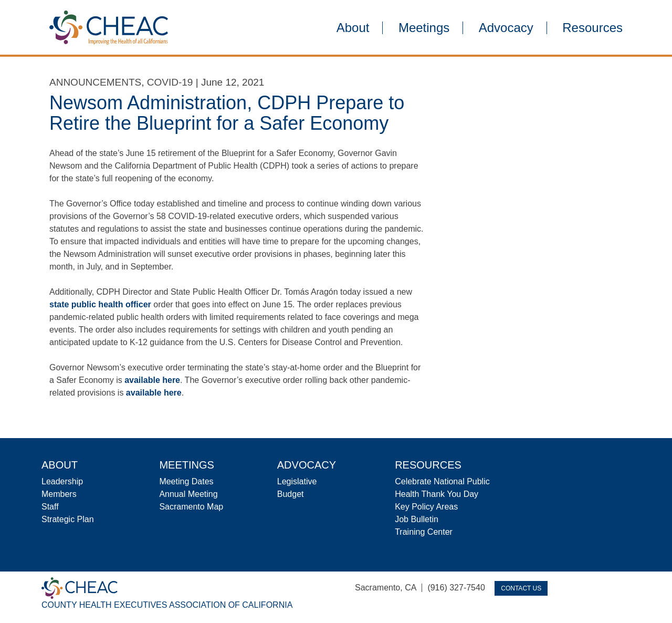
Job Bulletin (417, 519)
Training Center (424, 532)
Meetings (424, 28)
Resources (592, 28)
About (353, 28)
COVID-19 (170, 82)
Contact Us (521, 588)
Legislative (297, 481)
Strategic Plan (68, 519)
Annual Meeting (188, 494)
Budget (291, 494)
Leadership (62, 481)
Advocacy (506, 28)
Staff (50, 507)
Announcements (95, 82)
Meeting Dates (186, 481)
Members (59, 494)
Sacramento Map (191, 507)
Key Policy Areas (426, 507)
